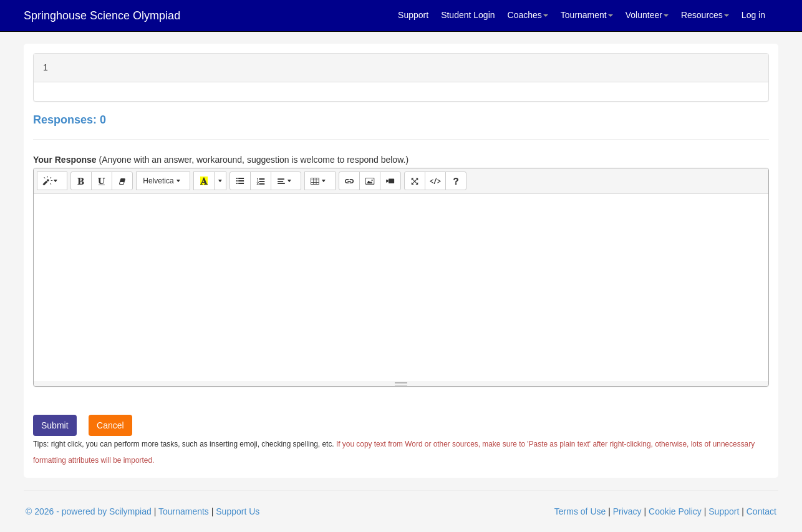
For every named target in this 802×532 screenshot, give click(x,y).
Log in (753, 15)
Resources (705, 15)
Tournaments (184, 511)
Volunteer (647, 15)
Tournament (587, 15)
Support (413, 15)
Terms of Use (580, 511)
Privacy (627, 511)
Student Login (468, 15)
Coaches (528, 15)
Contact (761, 511)
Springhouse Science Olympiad (102, 16)
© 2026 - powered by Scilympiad (89, 511)
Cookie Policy (675, 511)
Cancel (110, 425)
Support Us (238, 511)
